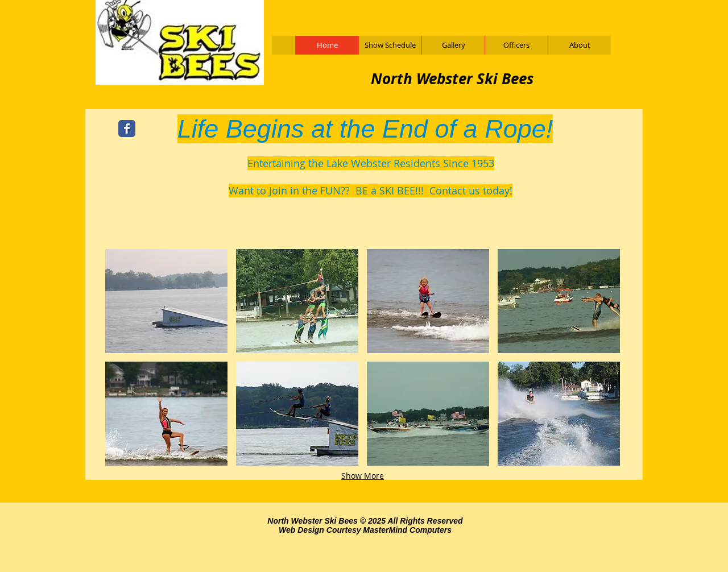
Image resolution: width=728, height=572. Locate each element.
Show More (363, 476)
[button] (166, 301)
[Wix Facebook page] (127, 129)
